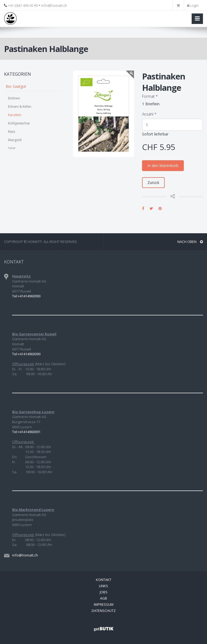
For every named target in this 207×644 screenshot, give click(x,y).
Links (103, 586)
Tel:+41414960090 (26, 296)
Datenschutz (104, 611)
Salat (12, 148)
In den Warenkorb (163, 166)
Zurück (153, 182)
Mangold (15, 140)
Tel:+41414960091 (26, 432)
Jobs (104, 592)
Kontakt (104, 580)
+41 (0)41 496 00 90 (23, 5)
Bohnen (14, 98)
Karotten (15, 115)
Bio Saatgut (16, 86)
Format (150, 96)
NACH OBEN (190, 242)
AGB (103, 598)
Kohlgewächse (19, 123)
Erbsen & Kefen (20, 107)
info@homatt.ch (54, 5)
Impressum (104, 604)
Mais (12, 132)
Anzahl (149, 114)
